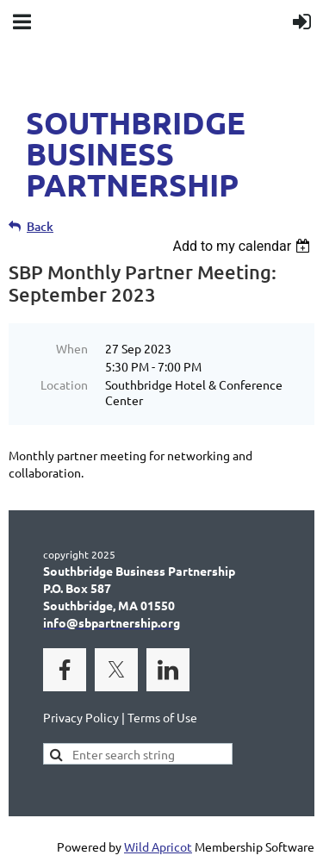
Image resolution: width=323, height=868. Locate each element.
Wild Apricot (158, 846)
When (72, 348)
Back (40, 226)
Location (64, 384)
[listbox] (243, 246)
